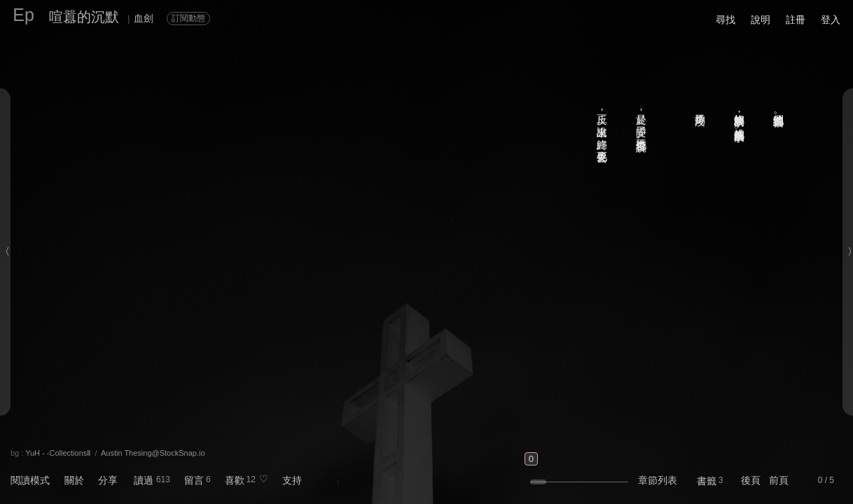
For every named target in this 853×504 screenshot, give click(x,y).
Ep (23, 15)
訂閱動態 (188, 18)
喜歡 (235, 480)
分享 (108, 480)
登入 (831, 20)
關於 (74, 480)
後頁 (751, 480)
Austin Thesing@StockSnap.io (153, 453)
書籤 (707, 481)
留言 (194, 480)
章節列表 (658, 480)
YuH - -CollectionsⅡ (58, 453)
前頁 (779, 480)
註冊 (796, 20)
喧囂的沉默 (84, 17)
